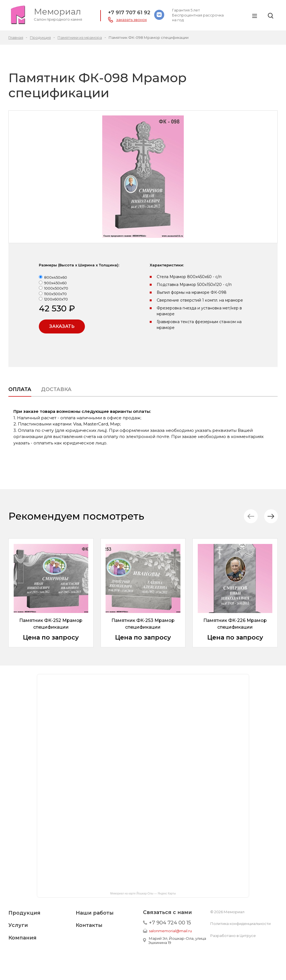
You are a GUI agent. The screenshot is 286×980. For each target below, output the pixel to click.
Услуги (18, 925)
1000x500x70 (56, 288)
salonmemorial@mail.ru (170, 931)
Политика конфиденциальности (240, 924)
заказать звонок (132, 20)
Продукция (24, 913)
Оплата (20, 389)
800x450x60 (56, 277)
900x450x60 (55, 283)
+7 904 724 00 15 (170, 923)
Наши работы (95, 913)
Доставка (56, 389)
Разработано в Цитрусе (233, 936)
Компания (22, 938)
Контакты (89, 925)
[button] (270, 516)
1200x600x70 (56, 299)
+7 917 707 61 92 (129, 13)
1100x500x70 (55, 294)
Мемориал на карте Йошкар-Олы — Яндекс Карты (143, 893)
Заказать (62, 326)
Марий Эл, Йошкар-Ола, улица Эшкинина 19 (177, 940)
